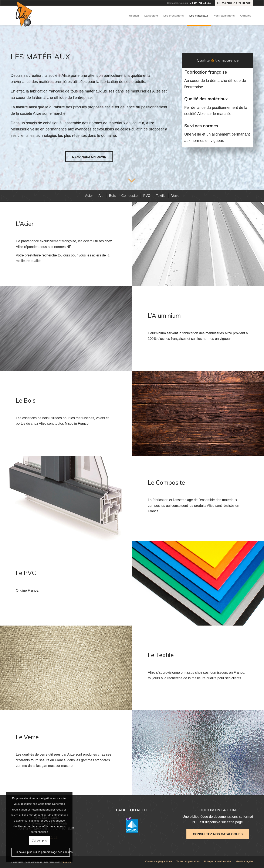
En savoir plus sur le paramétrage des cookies (42, 852)
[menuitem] (233, 3)
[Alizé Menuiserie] (24, 14)
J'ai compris (39, 841)
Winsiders (65, 862)
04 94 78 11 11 (200, 3)
